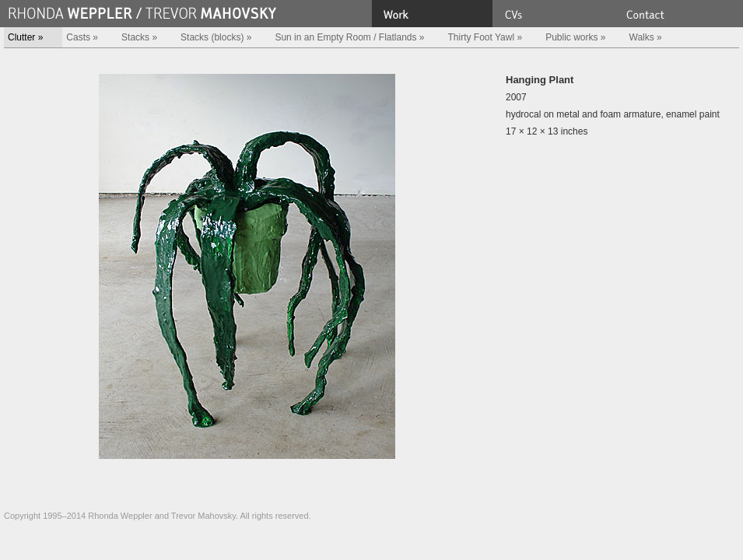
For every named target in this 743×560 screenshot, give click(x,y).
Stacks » (139, 37)
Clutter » (25, 37)
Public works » (575, 37)
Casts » (82, 37)
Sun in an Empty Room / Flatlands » (349, 37)
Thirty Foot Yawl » (485, 37)
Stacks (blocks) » (216, 37)
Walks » (646, 37)
